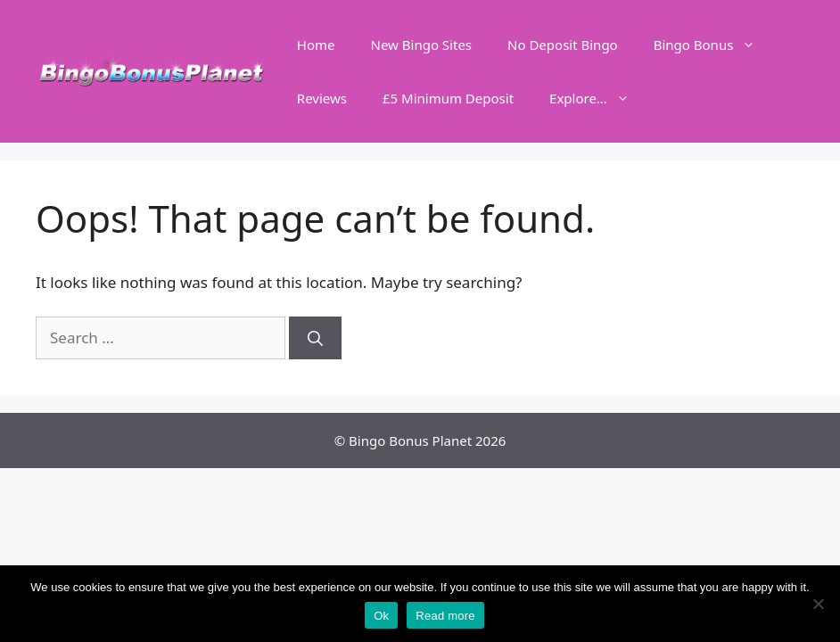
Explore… (598, 98)
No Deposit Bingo (563, 45)
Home (316, 45)
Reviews (322, 98)
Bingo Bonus (714, 45)
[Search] (315, 338)
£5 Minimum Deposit (448, 98)
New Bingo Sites (422, 45)
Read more (445, 616)
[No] (818, 604)
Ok (381, 616)
